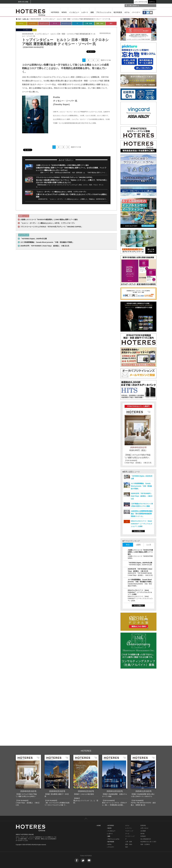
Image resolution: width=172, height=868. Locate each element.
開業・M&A (100, 23)
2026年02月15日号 (57, 791)
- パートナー (110, 847)
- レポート (110, 834)
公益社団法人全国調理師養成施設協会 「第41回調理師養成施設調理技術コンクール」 (142, 514)
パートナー (136, 12)
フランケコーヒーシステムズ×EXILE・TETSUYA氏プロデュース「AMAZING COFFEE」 (65, 177)
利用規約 (143, 836)
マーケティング (66, 23)
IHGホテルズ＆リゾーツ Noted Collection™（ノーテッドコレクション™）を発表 (142, 524)
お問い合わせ (144, 828)
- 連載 (108, 836)
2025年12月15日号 (115, 791)
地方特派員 (118, 12)
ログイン (152, 2)
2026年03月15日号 (28, 791)
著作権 (142, 834)
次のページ (105, 60)
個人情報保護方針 (146, 839)
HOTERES (55, 12)
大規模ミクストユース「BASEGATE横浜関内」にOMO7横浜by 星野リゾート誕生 (62, 165)
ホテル (127, 12)
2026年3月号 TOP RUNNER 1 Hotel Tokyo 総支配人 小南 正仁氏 (45, 246)
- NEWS (109, 828)
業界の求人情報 (23, 2)
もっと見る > (138, 531)
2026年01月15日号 (86, 791)
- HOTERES (110, 825)
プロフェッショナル (104, 12)
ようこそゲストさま (141, 2)
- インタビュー (111, 831)
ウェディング (44, 23)
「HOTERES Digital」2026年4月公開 (34, 239)
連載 (92, 12)
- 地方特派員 (110, 842)
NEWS (64, 12)
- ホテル (109, 844)
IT (77, 23)
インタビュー (74, 12)
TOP (19, 19)
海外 (111, 23)
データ (55, 23)
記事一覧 (26, 19)
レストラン (33, 23)
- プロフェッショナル (113, 839)
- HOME (98, 825)
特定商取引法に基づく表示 (148, 842)
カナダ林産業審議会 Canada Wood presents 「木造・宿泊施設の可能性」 (47, 242)
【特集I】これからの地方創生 (84, 794)
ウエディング (129, 831)
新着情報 (143, 825)
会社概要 (143, 831)
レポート (85, 12)
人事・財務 (89, 23)
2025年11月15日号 (144, 791)
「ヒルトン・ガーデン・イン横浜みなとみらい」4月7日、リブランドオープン (61, 192)
